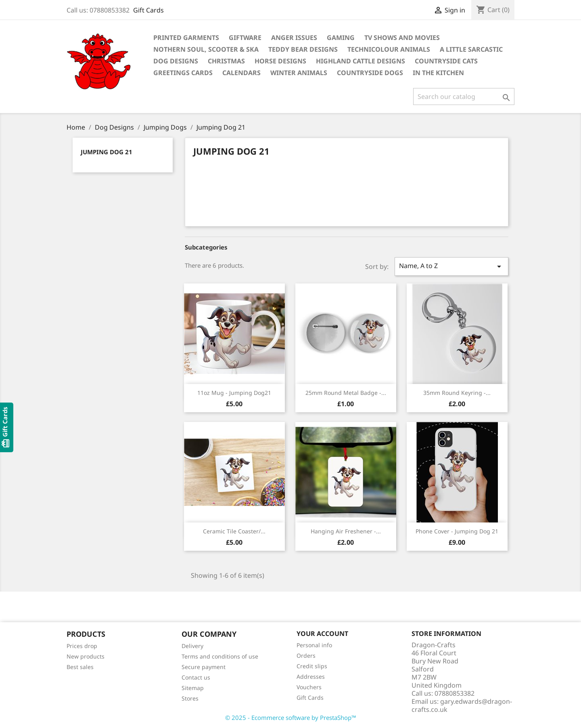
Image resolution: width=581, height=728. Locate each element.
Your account (322, 634)
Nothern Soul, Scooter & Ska (206, 49)
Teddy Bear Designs (303, 49)
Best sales (80, 667)
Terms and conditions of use (220, 656)
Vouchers (309, 687)
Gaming (341, 38)
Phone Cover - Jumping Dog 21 (457, 531)
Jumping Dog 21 (107, 152)
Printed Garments (186, 38)
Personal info (314, 645)
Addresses (311, 677)
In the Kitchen (438, 73)
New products (86, 656)
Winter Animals (299, 73)
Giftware (245, 38)
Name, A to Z (451, 266)
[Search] (464, 97)
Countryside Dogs (370, 73)
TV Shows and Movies (402, 38)
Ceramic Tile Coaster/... (234, 531)
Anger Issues (294, 38)
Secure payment (204, 667)
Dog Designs (176, 61)
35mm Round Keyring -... (457, 393)
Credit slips (312, 666)
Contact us (196, 677)
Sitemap (193, 688)
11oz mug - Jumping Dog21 (234, 393)
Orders (306, 656)
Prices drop (82, 646)
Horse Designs (280, 61)
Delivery (192, 646)
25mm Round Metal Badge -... (346, 393)
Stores (190, 698)
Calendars (241, 73)
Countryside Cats (446, 61)
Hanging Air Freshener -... (346, 531)
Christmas (226, 61)
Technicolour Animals (389, 49)
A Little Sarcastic (471, 49)
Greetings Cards (183, 73)
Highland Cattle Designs (361, 61)
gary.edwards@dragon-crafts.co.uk (462, 705)
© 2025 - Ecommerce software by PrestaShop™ (291, 718)
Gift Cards (148, 10)
